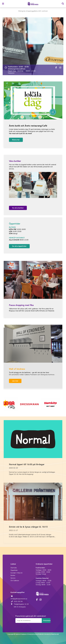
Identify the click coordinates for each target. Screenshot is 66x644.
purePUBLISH (39, 634)
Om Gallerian (15, 581)
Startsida (14, 568)
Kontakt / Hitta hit (16, 573)
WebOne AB (55, 634)
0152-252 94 (17, 601)
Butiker (13, 575)
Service (13, 578)
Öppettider (14, 570)
